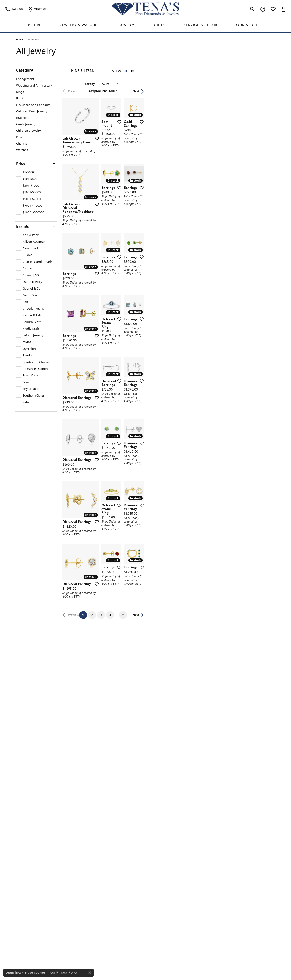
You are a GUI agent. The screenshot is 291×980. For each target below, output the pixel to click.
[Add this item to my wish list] (128, 171)
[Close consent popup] (90, 973)
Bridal (35, 25)
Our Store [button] (247, 25)
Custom (127, 25)
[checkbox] (25, 172)
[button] (37, 9)
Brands (23, 226)
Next (267, 91)
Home (20, 39)
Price (21, 164)
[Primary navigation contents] (145, 25)
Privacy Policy (67, 972)
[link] (14, 9)
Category (25, 70)
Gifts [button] (159, 25)
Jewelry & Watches (80, 25)
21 (188, 838)
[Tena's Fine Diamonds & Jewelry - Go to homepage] (145, 9)
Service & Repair (201, 25)
